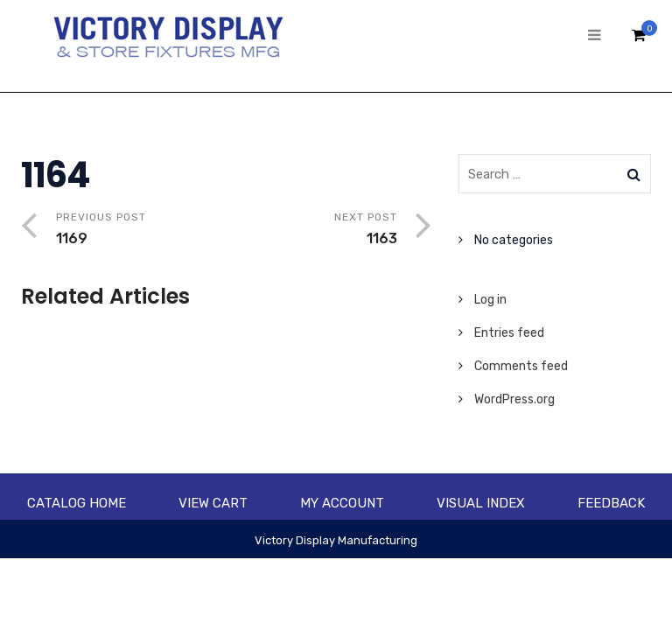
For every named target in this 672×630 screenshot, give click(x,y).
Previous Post (141, 231)
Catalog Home (77, 503)
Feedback (611, 503)
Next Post (312, 231)
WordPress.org (514, 399)
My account (342, 503)
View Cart (213, 503)
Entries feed (509, 333)
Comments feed (521, 366)
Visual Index (481, 503)
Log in (490, 300)
